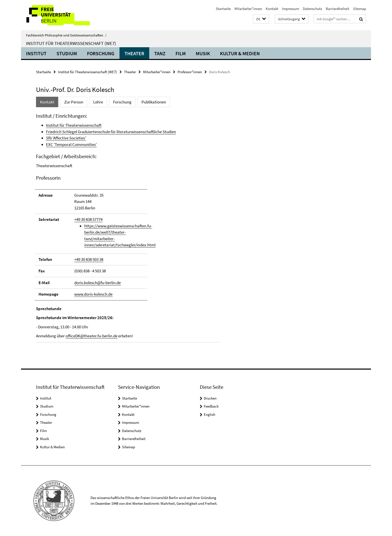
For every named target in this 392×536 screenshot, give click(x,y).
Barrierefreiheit (337, 9)
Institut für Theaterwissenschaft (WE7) (71, 43)
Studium (67, 53)
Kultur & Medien (240, 53)
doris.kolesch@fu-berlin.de (97, 283)
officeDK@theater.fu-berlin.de (91, 336)
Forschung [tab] (122, 102)
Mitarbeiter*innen (248, 9)
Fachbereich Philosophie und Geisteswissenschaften (66, 35)
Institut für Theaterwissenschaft (74, 125)
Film (181, 53)
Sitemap (359, 9)
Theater (134, 53)
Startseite (223, 9)
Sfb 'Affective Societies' (66, 138)
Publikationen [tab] (154, 102)
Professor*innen (190, 72)
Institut (36, 53)
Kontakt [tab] (47, 102)
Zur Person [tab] (74, 102)
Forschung (101, 53)
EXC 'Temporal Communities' (71, 144)
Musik (203, 53)
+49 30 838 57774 (88, 219)
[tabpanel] (128, 228)
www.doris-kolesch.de (93, 294)
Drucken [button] (210, 398)
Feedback (211, 406)
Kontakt (272, 9)
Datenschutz (312, 9)
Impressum (290, 9)
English (209, 414)
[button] (261, 19)
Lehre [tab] (98, 102)
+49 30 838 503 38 (89, 259)
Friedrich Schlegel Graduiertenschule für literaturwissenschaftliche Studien (111, 132)
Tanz (160, 53)
